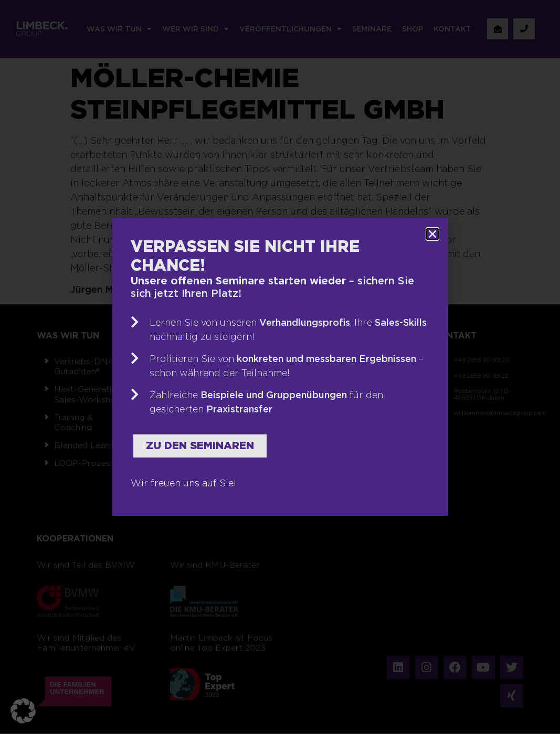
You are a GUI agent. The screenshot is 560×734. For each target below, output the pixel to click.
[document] (280, 367)
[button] (23, 711)
